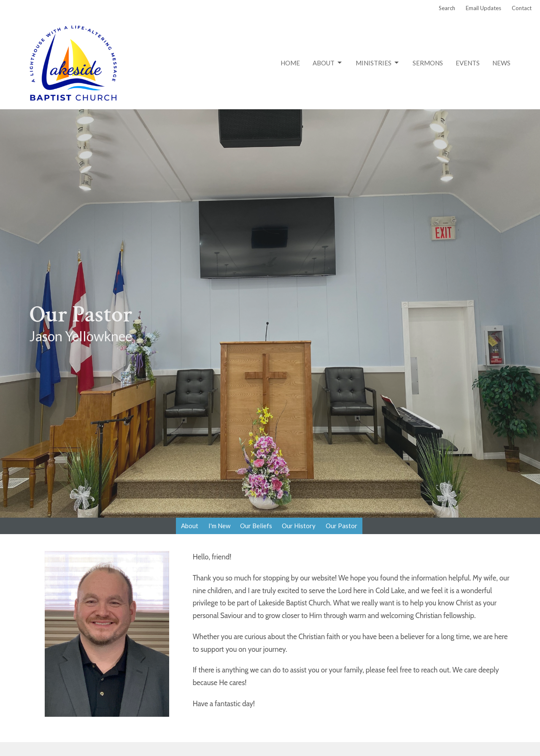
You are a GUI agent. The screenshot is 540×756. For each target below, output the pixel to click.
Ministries (378, 63)
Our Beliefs (256, 526)
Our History (299, 526)
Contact (522, 8)
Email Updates (483, 8)
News (501, 63)
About (328, 63)
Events (468, 63)
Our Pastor (342, 526)
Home (290, 63)
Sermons (428, 63)
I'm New (219, 526)
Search (447, 8)
